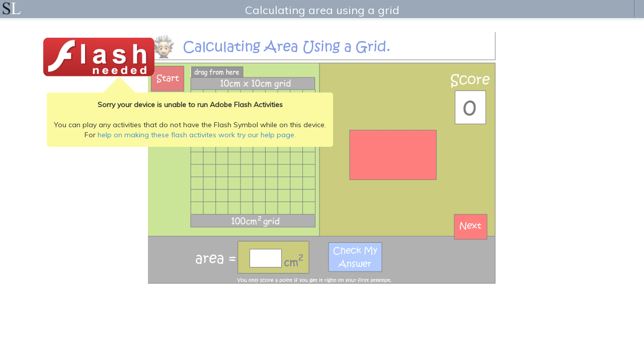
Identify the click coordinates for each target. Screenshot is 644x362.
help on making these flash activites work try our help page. (197, 135)
